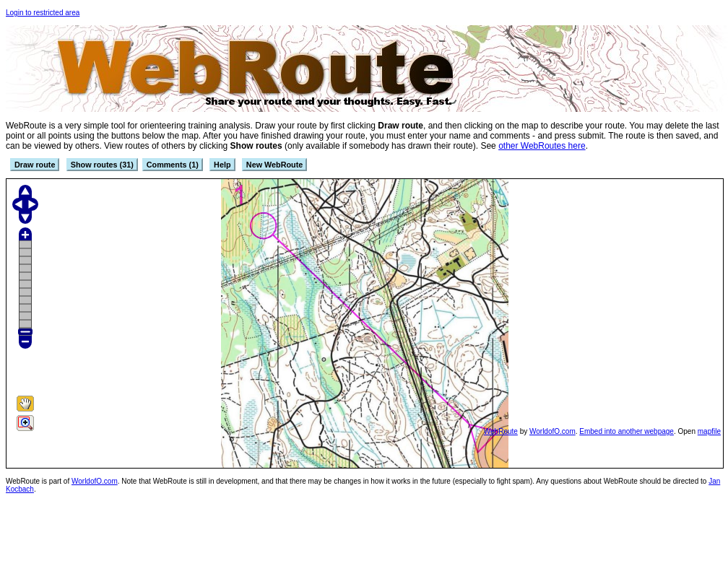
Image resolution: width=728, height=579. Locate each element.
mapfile (709, 431)
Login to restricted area (43, 13)
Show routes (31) (102, 165)
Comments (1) (173, 165)
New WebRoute (274, 165)
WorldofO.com (552, 431)
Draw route (35, 165)
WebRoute (501, 431)
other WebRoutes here (542, 146)
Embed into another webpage (627, 431)
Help (222, 165)
